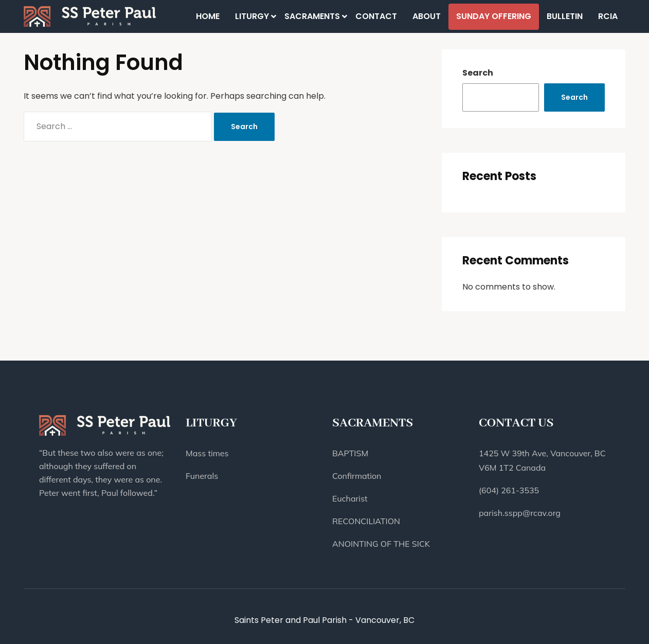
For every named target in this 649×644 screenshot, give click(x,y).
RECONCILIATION (366, 521)
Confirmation (357, 476)
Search (478, 73)
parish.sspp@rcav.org (520, 513)
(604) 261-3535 (509, 490)
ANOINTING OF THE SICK (381, 544)
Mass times (207, 453)
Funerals (202, 476)
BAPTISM (350, 453)
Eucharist (350, 498)
